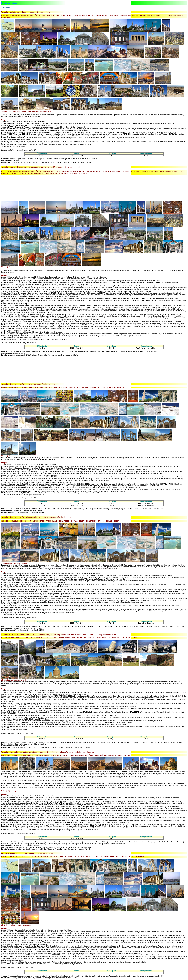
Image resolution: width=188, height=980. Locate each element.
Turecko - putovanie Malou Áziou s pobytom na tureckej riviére (29, 167)
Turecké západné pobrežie (13, 384)
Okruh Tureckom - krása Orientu (15, 853)
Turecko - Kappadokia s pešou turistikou (19, 752)
